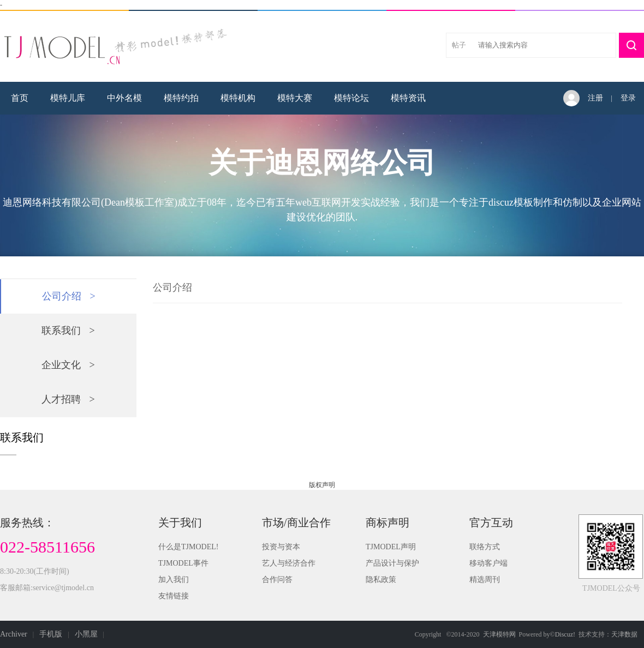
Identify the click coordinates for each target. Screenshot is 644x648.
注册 (595, 98)
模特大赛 (295, 98)
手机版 (51, 634)
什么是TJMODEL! (188, 547)
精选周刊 (485, 580)
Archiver (14, 634)
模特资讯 (408, 98)
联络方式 (485, 547)
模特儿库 (68, 98)
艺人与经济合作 (289, 563)
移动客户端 (488, 563)
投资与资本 (281, 547)
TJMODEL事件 (183, 563)
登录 (628, 98)
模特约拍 (181, 98)
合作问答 (277, 580)
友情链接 (174, 596)
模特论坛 (351, 98)
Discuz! (565, 634)
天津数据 (624, 634)
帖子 (459, 45)
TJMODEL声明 (391, 547)
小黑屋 (86, 634)
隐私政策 (381, 580)
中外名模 (124, 98)
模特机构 (238, 98)
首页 (20, 98)
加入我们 (174, 580)
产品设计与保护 (392, 563)
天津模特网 (499, 634)
